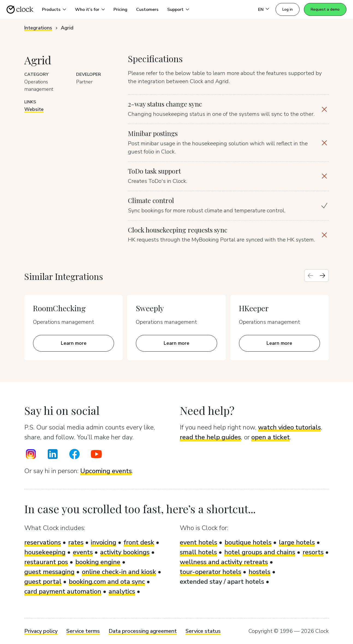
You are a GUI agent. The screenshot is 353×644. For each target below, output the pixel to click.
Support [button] (175, 10)
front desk (139, 542)
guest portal (43, 582)
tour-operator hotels (210, 572)
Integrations (38, 28)
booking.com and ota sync (107, 582)
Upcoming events (106, 471)
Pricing (120, 10)
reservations (43, 542)
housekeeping (45, 552)
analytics (122, 591)
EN (261, 10)
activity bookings (125, 552)
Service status (203, 631)
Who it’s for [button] (87, 10)
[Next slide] (322, 276)
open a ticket (270, 437)
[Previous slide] (310, 276)
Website (34, 109)
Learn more (74, 343)
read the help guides (210, 437)
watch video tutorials (289, 427)
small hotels (198, 552)
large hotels (297, 542)
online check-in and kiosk (119, 572)
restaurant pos (46, 562)
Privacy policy (41, 631)
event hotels (198, 542)
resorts (313, 552)
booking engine (98, 562)
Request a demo (325, 9)
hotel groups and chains (260, 552)
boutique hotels (248, 542)
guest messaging (49, 572)
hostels (259, 572)
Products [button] (51, 10)
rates (76, 542)
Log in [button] (288, 9)
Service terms (83, 631)
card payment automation (63, 591)
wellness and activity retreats (224, 562)
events (83, 552)
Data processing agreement (143, 631)
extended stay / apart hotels (222, 582)
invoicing (104, 542)
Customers (147, 10)
